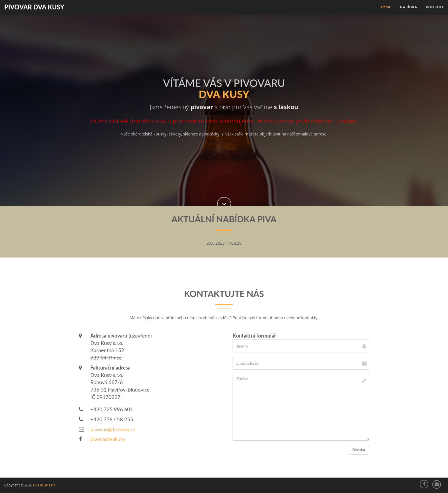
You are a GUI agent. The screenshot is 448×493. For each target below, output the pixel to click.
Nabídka (409, 7)
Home (386, 7)
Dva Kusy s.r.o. (45, 485)
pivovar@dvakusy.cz (113, 429)
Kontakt (435, 7)
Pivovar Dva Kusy (34, 7)
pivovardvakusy (108, 439)
